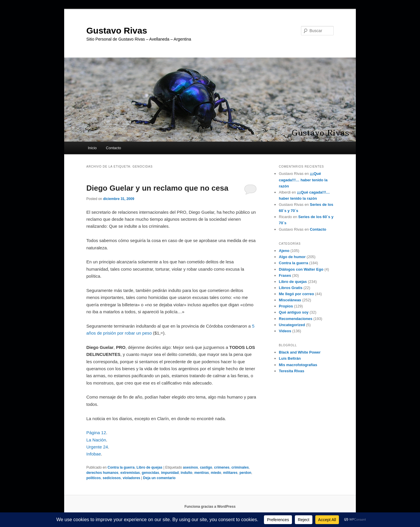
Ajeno (284, 251)
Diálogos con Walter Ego (301, 269)
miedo (216, 473)
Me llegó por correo (296, 294)
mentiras (202, 473)
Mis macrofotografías (298, 365)
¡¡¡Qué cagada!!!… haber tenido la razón (303, 180)
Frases (285, 275)
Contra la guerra (121, 467)
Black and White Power (300, 352)
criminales (240, 467)
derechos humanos (102, 473)
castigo (206, 467)
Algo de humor (292, 257)
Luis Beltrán (290, 358)
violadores (132, 478)
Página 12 (96, 433)
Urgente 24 (97, 447)
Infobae (94, 454)
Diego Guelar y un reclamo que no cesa (157, 188)
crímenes (222, 467)
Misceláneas (290, 300)
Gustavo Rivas (117, 31)
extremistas (130, 473)
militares (230, 473)
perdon (245, 473)
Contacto (113, 148)
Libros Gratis (291, 288)
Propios (286, 306)
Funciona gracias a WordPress (210, 507)
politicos (93, 478)
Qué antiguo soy (294, 312)
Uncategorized (292, 325)
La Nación (96, 440)
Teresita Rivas (292, 371)
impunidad (170, 473)
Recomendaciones (296, 319)
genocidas (150, 473)
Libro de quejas (149, 467)
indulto (186, 473)
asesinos (190, 467)
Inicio (92, 148)
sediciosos (112, 478)
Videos (285, 331)
